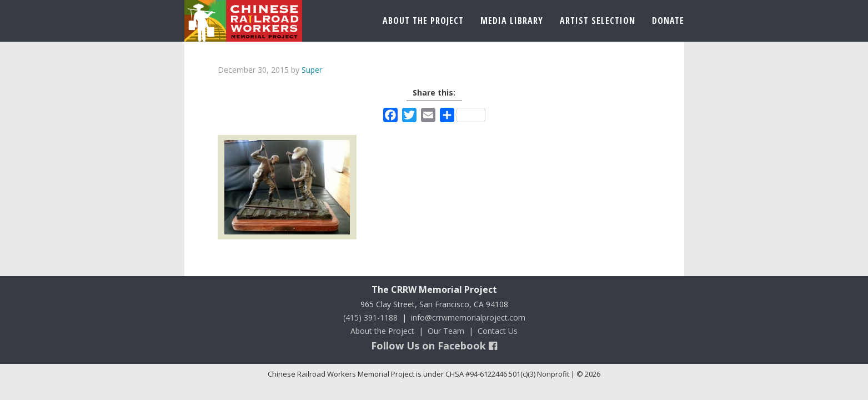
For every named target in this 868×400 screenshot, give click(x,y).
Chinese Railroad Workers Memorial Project (243, 21)
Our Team (446, 331)
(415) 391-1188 (370, 317)
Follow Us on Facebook (434, 346)
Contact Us (498, 331)
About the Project (382, 331)
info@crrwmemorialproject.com (468, 317)
